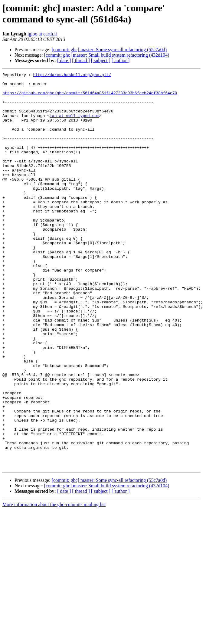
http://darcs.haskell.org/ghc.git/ (72, 75)
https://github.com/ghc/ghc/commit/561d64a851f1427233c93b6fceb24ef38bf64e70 (90, 97)
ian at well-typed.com (74, 125)
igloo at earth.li (42, 34)
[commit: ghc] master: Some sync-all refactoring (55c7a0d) (109, 50)
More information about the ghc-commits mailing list (54, 584)
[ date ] (64, 60)
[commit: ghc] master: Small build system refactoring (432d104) (107, 55)
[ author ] (121, 60)
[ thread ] (81, 60)
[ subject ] (101, 60)
